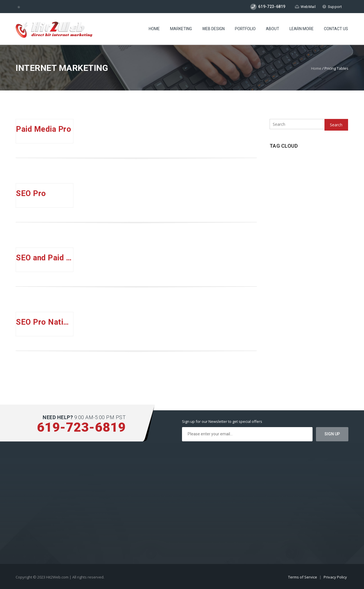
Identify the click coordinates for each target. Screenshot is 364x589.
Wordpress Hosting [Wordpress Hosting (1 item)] (318, 201)
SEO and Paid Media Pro (45, 258)
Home (154, 29)
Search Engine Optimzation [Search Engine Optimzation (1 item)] (319, 172)
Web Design (213, 29)
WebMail (305, 7)
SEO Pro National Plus (45, 322)
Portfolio (245, 29)
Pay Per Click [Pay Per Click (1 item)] (282, 172)
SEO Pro (31, 193)
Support (332, 7)
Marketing (181, 29)
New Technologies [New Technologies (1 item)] (315, 162)
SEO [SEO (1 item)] (275, 182)
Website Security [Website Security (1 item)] (285, 201)
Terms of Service (303, 577)
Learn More (302, 29)
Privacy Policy (335, 577)
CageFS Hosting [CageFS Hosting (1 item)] (284, 162)
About (273, 29)
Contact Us (336, 29)
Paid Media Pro (44, 129)
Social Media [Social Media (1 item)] (295, 182)
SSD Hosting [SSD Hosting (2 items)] (296, 192)
